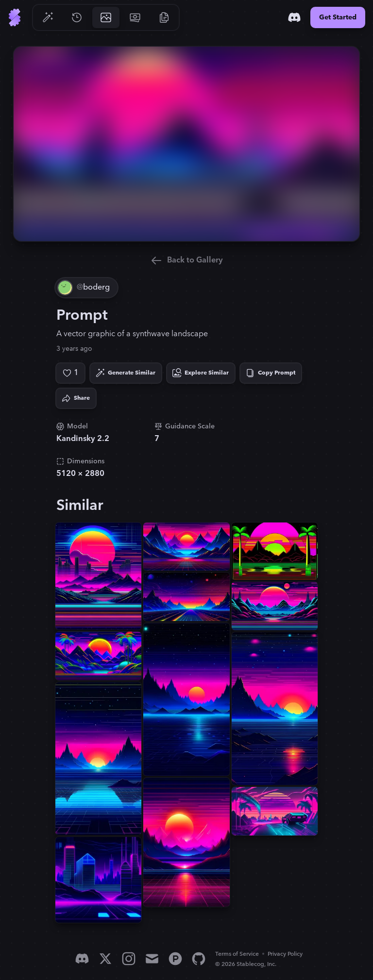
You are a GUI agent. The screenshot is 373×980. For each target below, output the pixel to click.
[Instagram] (129, 959)
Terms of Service (237, 954)
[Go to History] (77, 17)
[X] (105, 959)
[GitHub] (199, 959)
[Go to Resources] (164, 17)
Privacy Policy (285, 954)
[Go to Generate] (48, 17)
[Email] (152, 959)
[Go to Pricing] (135, 17)
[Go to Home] (15, 17)
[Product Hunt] (175, 959)
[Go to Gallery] (106, 17)
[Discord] (294, 17)
